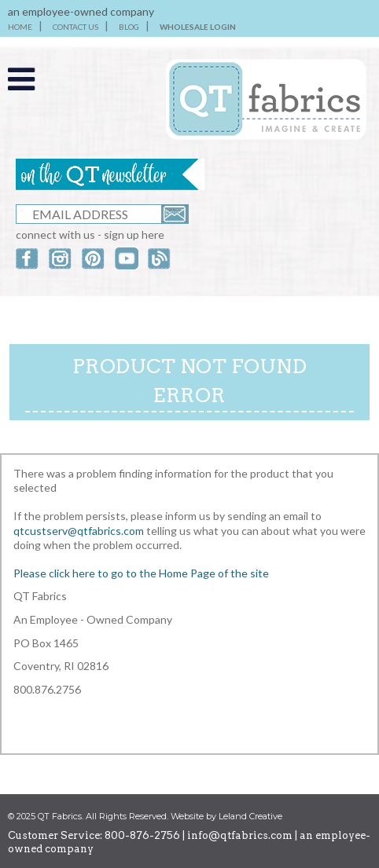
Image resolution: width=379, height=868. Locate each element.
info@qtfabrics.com (240, 835)
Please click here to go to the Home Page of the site (141, 573)
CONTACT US (75, 27)
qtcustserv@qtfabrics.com (80, 531)
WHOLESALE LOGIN (198, 27)
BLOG (129, 27)
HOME (20, 27)
